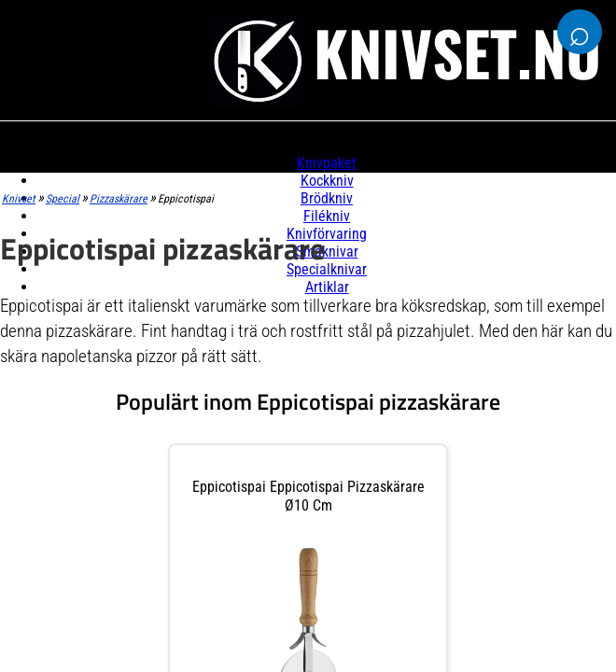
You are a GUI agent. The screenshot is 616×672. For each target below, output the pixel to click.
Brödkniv (327, 198)
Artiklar (327, 287)
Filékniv (327, 216)
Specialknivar (327, 269)
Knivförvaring (327, 234)
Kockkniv (327, 181)
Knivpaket (327, 163)
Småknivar (327, 252)
